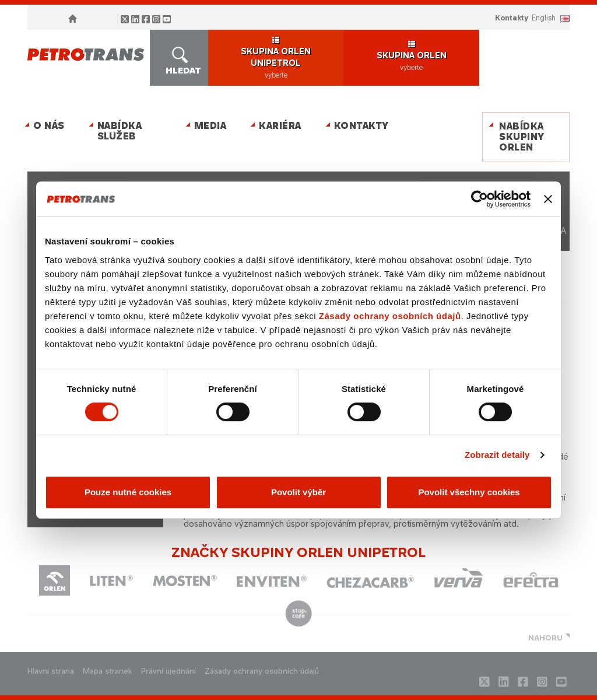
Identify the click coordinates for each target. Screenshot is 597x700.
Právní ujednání (168, 671)
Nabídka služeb (120, 131)
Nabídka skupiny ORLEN (522, 137)
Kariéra (280, 126)
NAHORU (545, 638)
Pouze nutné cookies (128, 492)
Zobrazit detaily (497, 455)
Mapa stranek (108, 671)
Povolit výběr (298, 492)
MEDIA (210, 126)
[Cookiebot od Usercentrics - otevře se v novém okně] (480, 199)
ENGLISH (544, 18)
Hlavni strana (51, 671)
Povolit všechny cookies (469, 492)
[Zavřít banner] (548, 199)
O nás (49, 126)
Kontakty (512, 18)
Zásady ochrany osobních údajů (390, 316)
